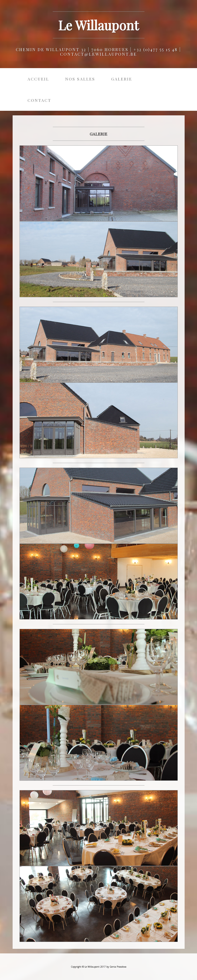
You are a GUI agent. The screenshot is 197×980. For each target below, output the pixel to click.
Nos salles (80, 79)
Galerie (122, 79)
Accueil (38, 79)
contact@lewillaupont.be (98, 54)
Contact (39, 100)
